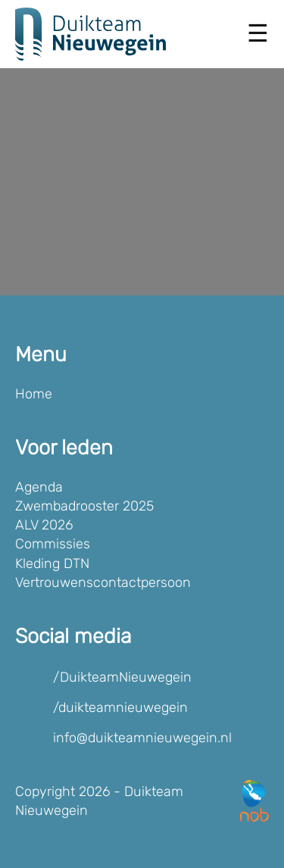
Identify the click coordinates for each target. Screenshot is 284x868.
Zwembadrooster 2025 (84, 506)
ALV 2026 (44, 525)
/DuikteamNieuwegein (122, 677)
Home (34, 394)
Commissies (53, 544)
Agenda (39, 487)
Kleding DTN (52, 564)
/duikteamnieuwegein (120, 707)
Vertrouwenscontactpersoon (103, 582)
